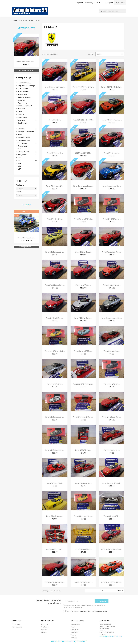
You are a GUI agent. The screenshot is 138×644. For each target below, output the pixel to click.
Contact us (45, 627)
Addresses (74, 632)
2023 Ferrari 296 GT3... (83, 153)
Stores (44, 632)
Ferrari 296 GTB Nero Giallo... (55, 351)
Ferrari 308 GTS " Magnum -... (112, 120)
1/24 (19, 163)
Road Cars (21, 109)
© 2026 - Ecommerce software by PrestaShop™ (69, 641)
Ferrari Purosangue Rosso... (83, 186)
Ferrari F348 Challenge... (55, 516)
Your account (77, 621)
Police (20, 134)
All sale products (26, 247)
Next (121, 591)
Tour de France (23, 146)
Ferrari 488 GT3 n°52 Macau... (83, 384)
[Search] (112, 11)
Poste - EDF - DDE (24, 137)
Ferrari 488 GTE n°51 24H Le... (112, 87)
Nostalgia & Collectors (26, 132)
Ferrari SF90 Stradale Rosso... (83, 417)
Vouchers (74, 635)
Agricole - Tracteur (24, 97)
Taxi (19, 149)
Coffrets (21, 114)
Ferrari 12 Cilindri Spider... (83, 318)
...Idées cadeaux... (24, 83)
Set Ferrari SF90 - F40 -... (55, 549)
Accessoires (22, 94)
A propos (44, 624)
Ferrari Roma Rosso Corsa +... (26, 62)
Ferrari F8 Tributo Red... (55, 483)
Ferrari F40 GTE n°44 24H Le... (83, 87)
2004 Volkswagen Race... (26, 238)
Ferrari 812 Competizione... (55, 252)
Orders (73, 627)
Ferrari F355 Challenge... (83, 549)
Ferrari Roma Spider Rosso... (112, 417)
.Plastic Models (23, 91)
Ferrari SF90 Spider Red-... (83, 582)
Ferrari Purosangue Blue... (112, 186)
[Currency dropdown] (97, 3)
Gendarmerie (23, 123)
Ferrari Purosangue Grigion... (112, 318)
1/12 (19, 157)
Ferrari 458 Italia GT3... (112, 516)
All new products (26, 71)
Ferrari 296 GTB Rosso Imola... (112, 549)
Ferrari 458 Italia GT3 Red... (112, 483)
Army (20, 126)
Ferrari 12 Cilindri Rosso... (83, 252)
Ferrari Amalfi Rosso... (83, 285)
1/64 (19, 166)
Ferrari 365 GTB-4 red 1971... (55, 582)
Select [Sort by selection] (110, 54)
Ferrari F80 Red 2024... (112, 153)
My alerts (74, 638)
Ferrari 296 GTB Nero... (112, 384)
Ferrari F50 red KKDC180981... (112, 582)
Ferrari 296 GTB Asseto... (112, 219)
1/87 (19, 169)
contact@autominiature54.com (111, 636)
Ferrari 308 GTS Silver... (55, 384)
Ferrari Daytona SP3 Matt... (83, 219)
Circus (20, 112)
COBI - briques (23, 89)
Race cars (21, 120)
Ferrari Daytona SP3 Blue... (83, 351)
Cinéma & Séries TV (25, 106)
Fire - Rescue (22, 143)
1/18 (19, 160)
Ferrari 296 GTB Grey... (83, 450)
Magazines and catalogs (26, 86)
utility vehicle (23, 155)
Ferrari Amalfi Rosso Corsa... (55, 285)
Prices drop (16, 624)
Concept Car (22, 117)
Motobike (21, 129)
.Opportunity (22, 103)
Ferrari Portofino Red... (112, 450)
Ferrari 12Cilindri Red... (112, 351)
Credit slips (75, 630)
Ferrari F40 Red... (55, 120)
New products (26, 28)
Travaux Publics (23, 152)
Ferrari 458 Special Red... (83, 483)
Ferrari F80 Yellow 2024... (55, 186)
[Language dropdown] (80, 3)
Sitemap (44, 630)
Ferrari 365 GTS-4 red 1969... (83, 120)
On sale (26, 205)
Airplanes (21, 100)
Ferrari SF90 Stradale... (55, 153)
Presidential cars (24, 140)
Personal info (75, 624)
